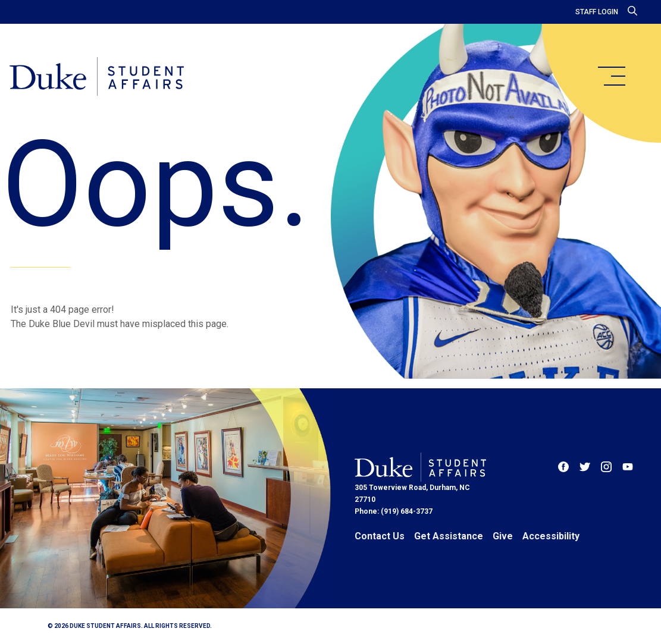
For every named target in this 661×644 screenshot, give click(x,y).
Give (503, 536)
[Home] (97, 77)
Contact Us (380, 536)
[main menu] (611, 76)
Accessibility (551, 536)
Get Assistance (449, 536)
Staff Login (597, 12)
